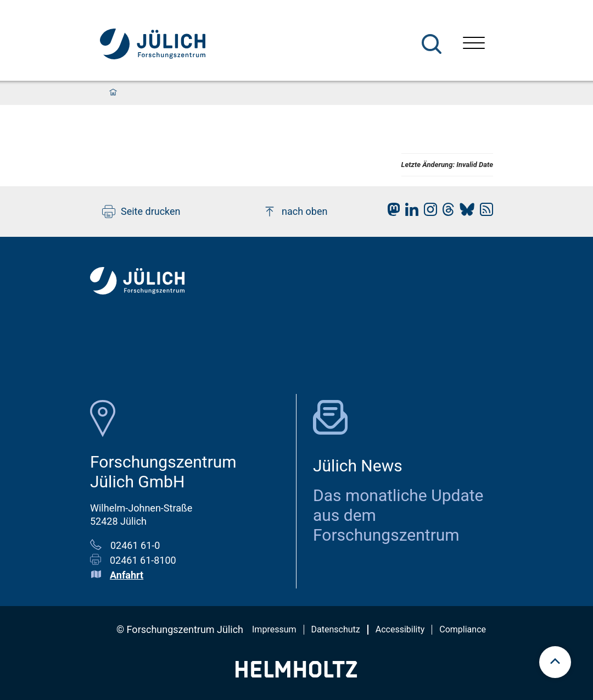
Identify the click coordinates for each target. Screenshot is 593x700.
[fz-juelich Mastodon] (391, 212)
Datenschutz (336, 629)
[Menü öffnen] (474, 44)
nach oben (295, 212)
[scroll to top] (555, 662)
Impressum (274, 629)
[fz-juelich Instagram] (428, 212)
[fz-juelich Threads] (446, 212)
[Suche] (432, 44)
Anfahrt (127, 575)
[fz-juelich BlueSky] (464, 212)
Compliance (463, 629)
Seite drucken (141, 212)
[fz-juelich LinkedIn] (409, 212)
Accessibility (400, 629)
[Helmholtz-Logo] (296, 674)
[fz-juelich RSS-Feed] (484, 212)
